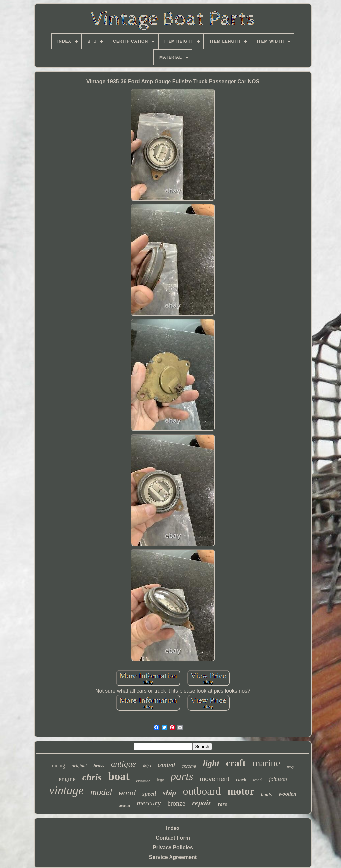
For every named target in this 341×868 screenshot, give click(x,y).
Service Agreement (173, 857)
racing (58, 765)
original (79, 766)
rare (222, 804)
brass (99, 766)
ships (147, 766)
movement (215, 779)
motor (241, 791)
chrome (189, 766)
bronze (176, 803)
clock (241, 780)
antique (123, 764)
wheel (258, 780)
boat (119, 776)
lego (160, 780)
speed (149, 794)
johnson (278, 779)
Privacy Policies (173, 847)
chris (92, 777)
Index (173, 828)
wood (127, 793)
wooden (288, 794)
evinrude (143, 781)
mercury (149, 803)
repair (202, 803)
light (211, 763)
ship (169, 793)
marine (266, 763)
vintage (66, 790)
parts (182, 776)
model (101, 792)
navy (290, 767)
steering (124, 805)
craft (236, 763)
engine (67, 779)
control (166, 765)
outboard (202, 791)
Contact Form (173, 838)
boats (267, 794)
